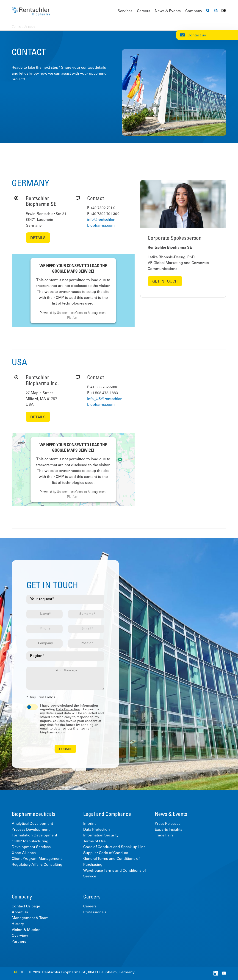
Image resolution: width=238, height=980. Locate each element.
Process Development (31, 830)
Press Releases (168, 824)
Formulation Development (34, 836)
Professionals (95, 912)
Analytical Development (32, 824)
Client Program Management (37, 859)
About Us (20, 912)
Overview (20, 936)
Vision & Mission (26, 930)
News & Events (168, 11)
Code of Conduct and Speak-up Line (114, 847)
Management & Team (30, 918)
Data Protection (68, 710)
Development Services (31, 847)
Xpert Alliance (24, 853)
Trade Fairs (164, 836)
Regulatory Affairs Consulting (37, 865)
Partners (19, 942)
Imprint (89, 824)
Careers (144, 11)
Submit (65, 749)
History (18, 924)
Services (125, 11)
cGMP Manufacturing (30, 841)
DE (224, 11)
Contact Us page (26, 906)
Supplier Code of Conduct (106, 853)
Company (194, 11)
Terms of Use (94, 841)
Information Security (101, 836)
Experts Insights (169, 830)
